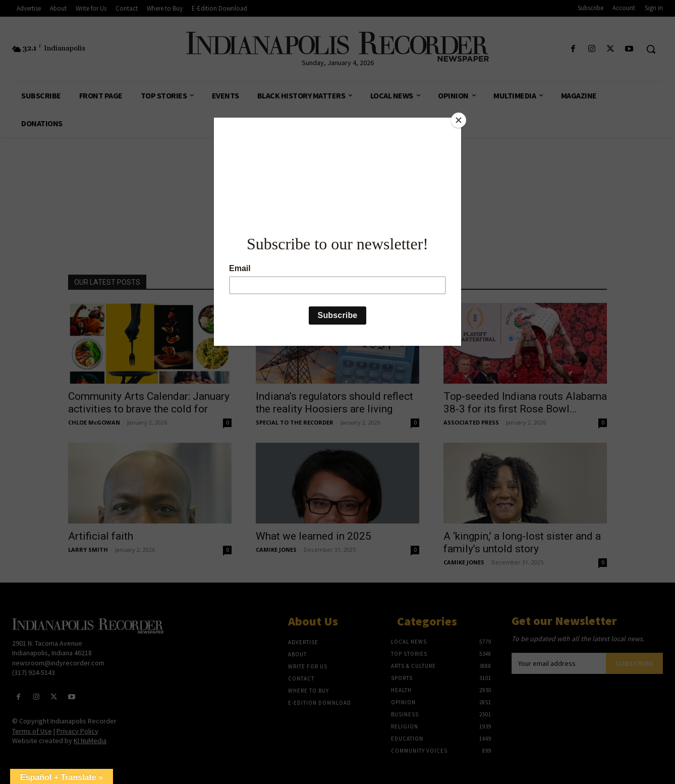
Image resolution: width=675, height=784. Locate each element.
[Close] (459, 120)
